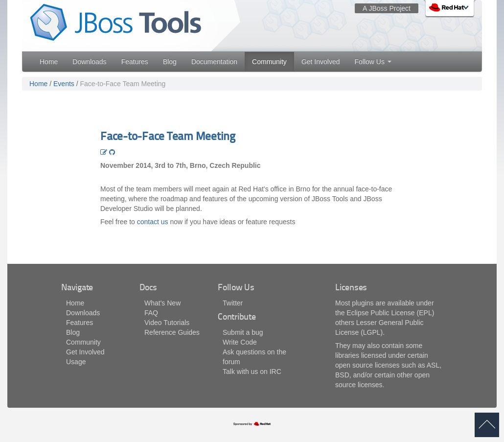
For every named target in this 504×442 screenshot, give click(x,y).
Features (135, 62)
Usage (76, 362)
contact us (153, 222)
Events (64, 84)
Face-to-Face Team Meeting (123, 84)
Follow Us (373, 62)
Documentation (214, 62)
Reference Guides (172, 332)
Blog (170, 62)
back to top (487, 425)
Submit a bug (243, 332)
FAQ (151, 313)
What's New (162, 303)
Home (49, 62)
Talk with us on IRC (252, 372)
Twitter (233, 303)
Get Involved (321, 62)
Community (269, 62)
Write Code (240, 342)
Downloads (89, 62)
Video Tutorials (167, 323)
